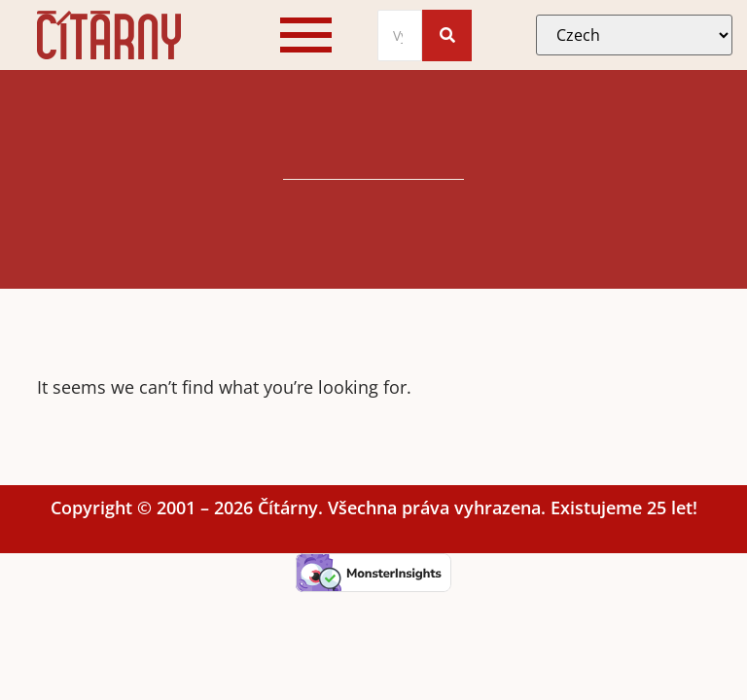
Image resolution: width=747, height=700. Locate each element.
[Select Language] (634, 35)
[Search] (400, 35)
